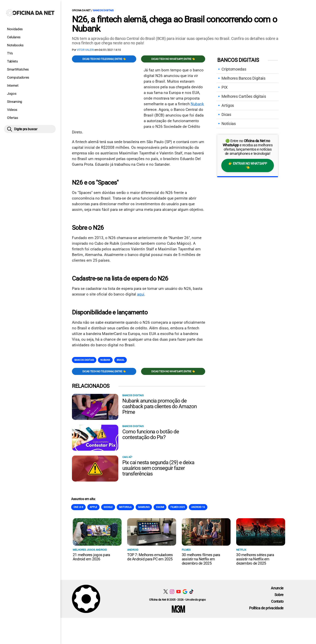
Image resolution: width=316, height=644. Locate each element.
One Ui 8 (78, 507)
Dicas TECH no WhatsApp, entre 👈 (173, 59)
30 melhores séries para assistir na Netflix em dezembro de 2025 (255, 559)
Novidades (15, 29)
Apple (93, 507)
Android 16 (198, 507)
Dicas (226, 114)
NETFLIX (241, 550)
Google (108, 507)
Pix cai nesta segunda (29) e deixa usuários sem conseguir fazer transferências (158, 468)
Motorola (125, 507)
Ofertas (13, 118)
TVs (10, 53)
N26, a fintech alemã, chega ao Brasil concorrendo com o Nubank (174, 24)
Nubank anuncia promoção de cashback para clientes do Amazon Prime (160, 406)
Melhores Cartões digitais (244, 96)
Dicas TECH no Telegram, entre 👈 (104, 59)
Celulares (14, 37)
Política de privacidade (266, 608)
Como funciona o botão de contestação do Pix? (151, 434)
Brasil (121, 360)
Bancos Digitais (103, 10)
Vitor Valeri (85, 50)
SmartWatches (18, 69)
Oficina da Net (81, 10)
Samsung (144, 507)
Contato (277, 601)
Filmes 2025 (178, 507)
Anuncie (277, 588)
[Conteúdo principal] (158, 309)
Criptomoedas (234, 69)
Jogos (12, 94)
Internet (13, 85)
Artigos (228, 105)
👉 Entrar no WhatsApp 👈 (248, 165)
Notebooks (15, 45)
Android (133, 550)
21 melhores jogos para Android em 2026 (91, 557)
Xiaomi (160, 507)
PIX (225, 87)
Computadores (18, 77)
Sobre (279, 595)
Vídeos (12, 110)
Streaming (15, 102)
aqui (141, 294)
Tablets (12, 61)
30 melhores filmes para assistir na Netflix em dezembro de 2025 (201, 559)
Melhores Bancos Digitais (243, 78)
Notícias (229, 124)
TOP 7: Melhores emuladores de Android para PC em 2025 (150, 557)
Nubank (197, 104)
